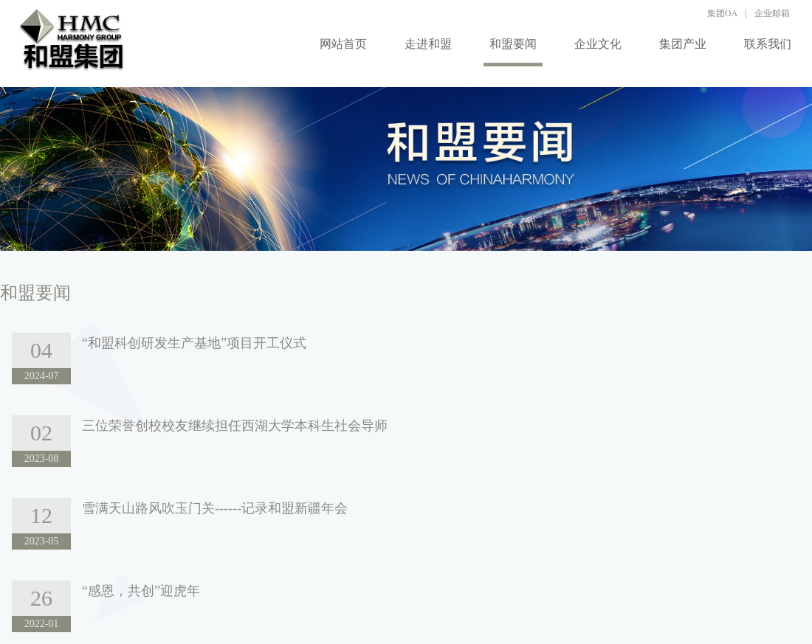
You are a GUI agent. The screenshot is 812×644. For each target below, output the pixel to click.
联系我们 (768, 44)
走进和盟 (428, 44)
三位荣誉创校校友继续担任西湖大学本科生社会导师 (235, 426)
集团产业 (683, 44)
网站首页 (343, 44)
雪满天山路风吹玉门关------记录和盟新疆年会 (215, 508)
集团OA (722, 13)
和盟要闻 (513, 44)
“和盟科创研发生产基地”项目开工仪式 (194, 343)
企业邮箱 (772, 13)
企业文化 (598, 44)
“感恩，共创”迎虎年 (141, 591)
